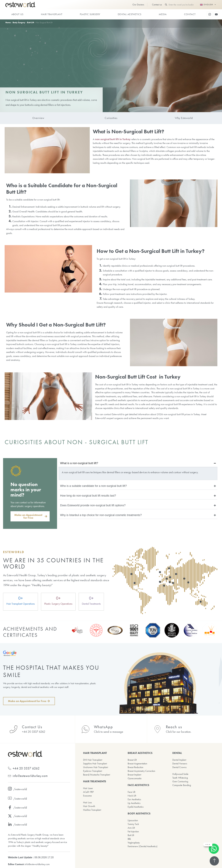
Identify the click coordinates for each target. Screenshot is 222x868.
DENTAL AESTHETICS (130, 14)
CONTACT (190, 14)
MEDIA (163, 14)
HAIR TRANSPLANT (52, 14)
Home (8, 22)
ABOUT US (17, 14)
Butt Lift (31, 22)
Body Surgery (19, 22)
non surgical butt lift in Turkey (113, 139)
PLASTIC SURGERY (90, 14)
